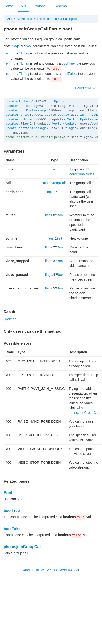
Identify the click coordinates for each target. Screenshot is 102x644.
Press (52, 570)
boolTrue (68, 63)
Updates (61, 102)
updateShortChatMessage (26, 111)
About (28, 570)
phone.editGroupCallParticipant (57, 19)
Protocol (40, 6)
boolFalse (69, 74)
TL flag (24, 53)
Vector (73, 119)
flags (16, 46)
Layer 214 (86, 88)
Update (63, 115)
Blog (40, 570)
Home (8, 6)
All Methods (24, 19)
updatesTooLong (19, 102)
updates (12, 124)
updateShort (16, 115)
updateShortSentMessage (26, 128)
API (23, 6)
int (83, 115)
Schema (60, 6)
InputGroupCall (54, 183)
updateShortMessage (22, 106)
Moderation (69, 570)
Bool (28, 46)
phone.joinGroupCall (84, 413)
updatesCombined (20, 119)
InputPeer (54, 192)
